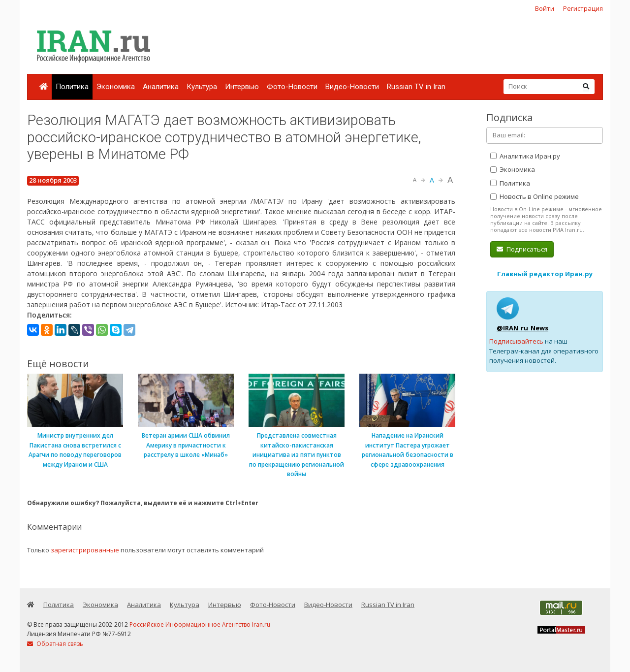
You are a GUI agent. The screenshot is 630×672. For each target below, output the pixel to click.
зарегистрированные (85, 550)
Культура (202, 87)
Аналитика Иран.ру (525, 156)
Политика (72, 87)
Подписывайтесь (516, 341)
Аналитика (161, 87)
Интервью (242, 87)
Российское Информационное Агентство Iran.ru (200, 624)
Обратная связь (55, 644)
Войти (545, 8)
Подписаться (522, 249)
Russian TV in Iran (416, 87)
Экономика (116, 87)
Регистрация (583, 8)
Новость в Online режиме (535, 196)
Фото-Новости (292, 87)
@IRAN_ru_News (522, 328)
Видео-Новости (352, 87)
